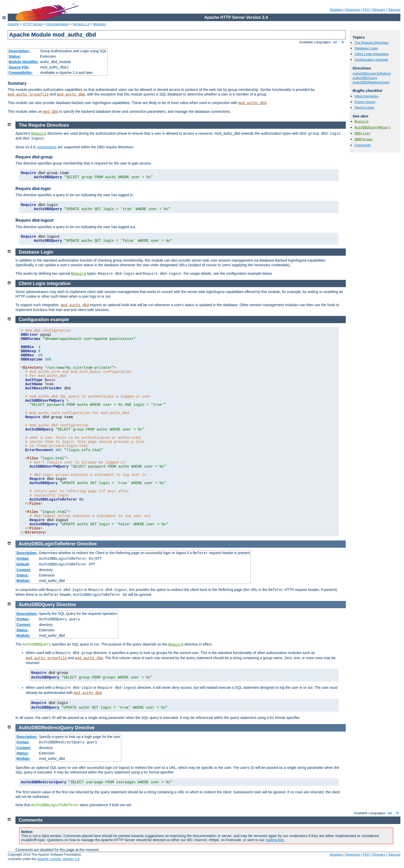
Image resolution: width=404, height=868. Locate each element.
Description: (19, 51)
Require (362, 122)
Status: (15, 56)
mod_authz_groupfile (28, 94)
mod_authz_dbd (75, 305)
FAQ (366, 10)
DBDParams (364, 139)
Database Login (366, 48)
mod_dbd (51, 112)
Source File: (19, 67)
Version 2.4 (81, 24)
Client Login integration (372, 54)
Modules (336, 10)
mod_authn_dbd (252, 103)
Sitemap (394, 10)
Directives (353, 10)
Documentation (57, 24)
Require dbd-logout (35, 220)
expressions (47, 147)
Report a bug (364, 108)
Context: (24, 570)
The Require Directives (372, 43)
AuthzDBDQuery (365, 78)
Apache (13, 24)
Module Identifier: (24, 62)
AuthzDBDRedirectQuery (371, 82)
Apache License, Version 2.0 (58, 859)
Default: (23, 564)
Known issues (365, 102)
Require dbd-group (34, 157)
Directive (87, 544)
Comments (363, 145)
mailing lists (275, 840)
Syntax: (23, 558)
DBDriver (363, 134)
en (335, 42)
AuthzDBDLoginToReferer (372, 74)
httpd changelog (367, 96)
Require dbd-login (33, 189)
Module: (23, 581)
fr (343, 42)
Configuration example (371, 60)
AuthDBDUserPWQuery (373, 128)
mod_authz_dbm (71, 94)
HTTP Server (33, 24)
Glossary (379, 10)
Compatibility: (21, 73)
